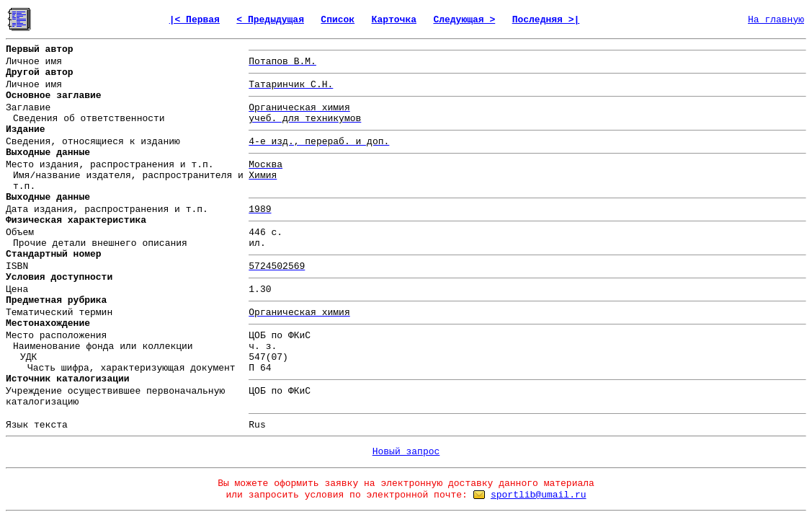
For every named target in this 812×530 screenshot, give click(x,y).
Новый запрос (406, 452)
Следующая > (464, 20)
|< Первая (195, 20)
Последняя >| (546, 20)
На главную (776, 20)
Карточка (394, 20)
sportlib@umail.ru (539, 495)
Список (338, 20)
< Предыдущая (270, 20)
